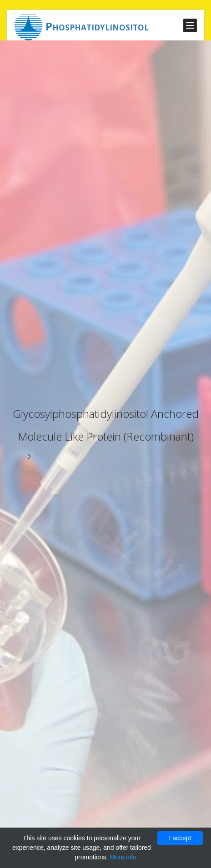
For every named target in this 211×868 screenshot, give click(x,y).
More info (123, 857)
